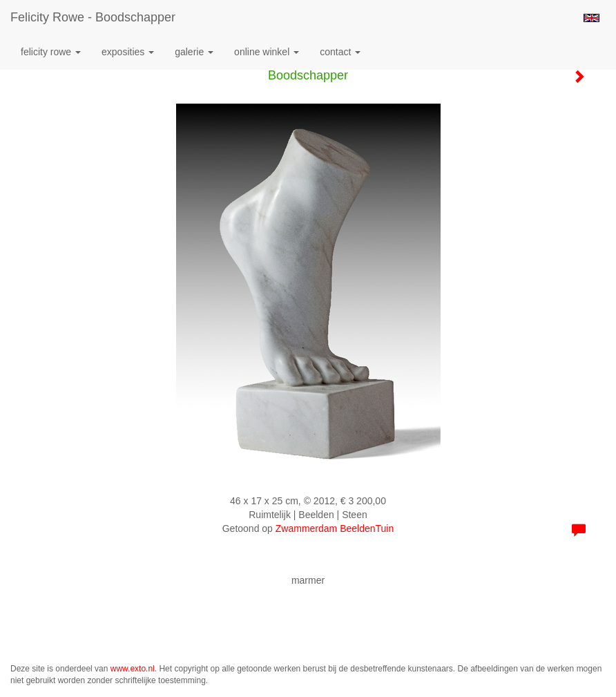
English (591, 18)
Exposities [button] (128, 52)
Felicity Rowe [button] (51, 52)
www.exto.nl (133, 669)
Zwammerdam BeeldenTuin (335, 528)
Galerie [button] (194, 52)
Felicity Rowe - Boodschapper (93, 17)
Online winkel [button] (267, 52)
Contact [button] (340, 52)
